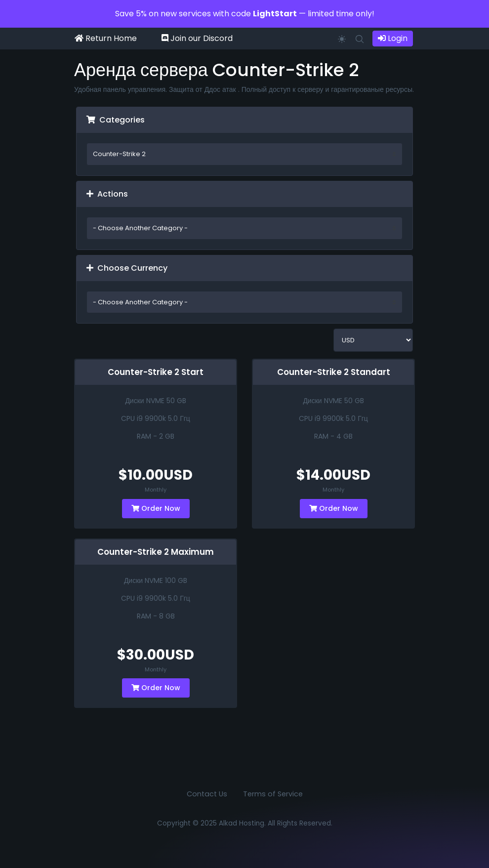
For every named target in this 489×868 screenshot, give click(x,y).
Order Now (156, 508)
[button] (360, 38)
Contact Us (207, 794)
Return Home (106, 38)
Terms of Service (273, 794)
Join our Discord (197, 38)
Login (393, 38)
